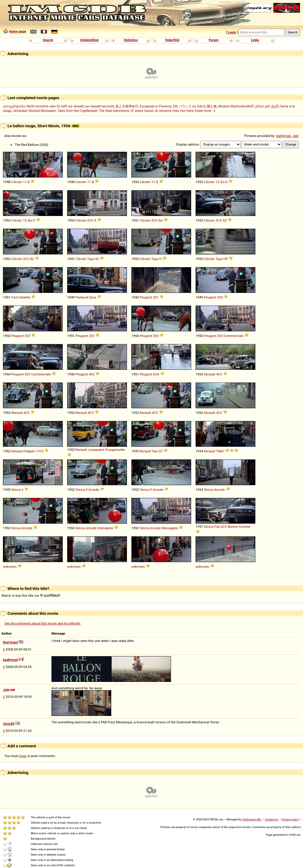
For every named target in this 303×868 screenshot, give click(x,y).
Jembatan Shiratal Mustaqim (34, 111)
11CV (40, 451)
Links (255, 40)
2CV (90, 220)
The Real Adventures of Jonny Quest (126, 111)
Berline (233, 527)
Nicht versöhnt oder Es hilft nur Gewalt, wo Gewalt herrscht (70, 106)
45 (97, 259)
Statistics (131, 40)
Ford (15, 297)
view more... (205, 111)
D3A (156, 374)
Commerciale (234, 336)
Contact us (271, 819)
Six (222, 182)
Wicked (224, 106)
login (23, 756)
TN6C (220, 451)
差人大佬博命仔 (127, 106)
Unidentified (89, 40)
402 (92, 374)
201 (156, 297)
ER (175, 106)
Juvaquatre (96, 450)
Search (48, 40)
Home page (17, 31)
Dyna (92, 297)
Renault (209, 374)
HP (226, 259)
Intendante (105, 528)
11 (25, 182)
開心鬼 (212, 106)
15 (217, 182)
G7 (161, 451)
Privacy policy (290, 819)
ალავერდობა (14, 106)
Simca (16, 490)
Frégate (29, 451)
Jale (295, 136)
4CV (219, 374)
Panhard (82, 297)
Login (232, 32)
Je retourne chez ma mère (174, 111)
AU (161, 220)
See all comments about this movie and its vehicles (42, 623)
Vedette (25, 297)
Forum (214, 40)
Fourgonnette (115, 450)
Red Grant (11, 642)
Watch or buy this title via (31, 596)
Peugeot (146, 297)
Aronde (94, 490)
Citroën (17, 182)
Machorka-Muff (242, 106)
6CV (224, 527)
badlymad (283, 136)
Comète (245, 527)
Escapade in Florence (156, 106)
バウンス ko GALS (192, 106)
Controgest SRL (252, 819)
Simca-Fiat (212, 527)
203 (220, 297)
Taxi (155, 451)
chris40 (9, 724)
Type (91, 259)
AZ (225, 220)
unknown (10, 567)
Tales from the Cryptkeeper (77, 111)
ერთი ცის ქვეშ (267, 106)
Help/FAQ (172, 40)
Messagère (170, 528)
